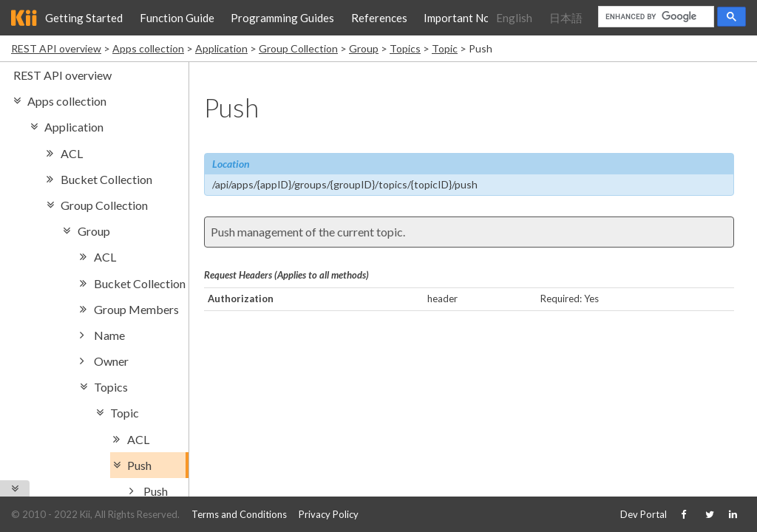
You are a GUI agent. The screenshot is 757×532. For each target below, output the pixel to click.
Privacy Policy (329, 514)
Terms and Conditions (239, 514)
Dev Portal (644, 514)
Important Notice (466, 18)
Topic (445, 48)
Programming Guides (282, 18)
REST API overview (56, 48)
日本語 (566, 18)
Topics (405, 48)
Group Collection (298, 48)
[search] (655, 17)
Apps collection (148, 48)
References (379, 18)
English (514, 18)
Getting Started (84, 18)
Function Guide (177, 18)
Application (221, 48)
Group (364, 48)
